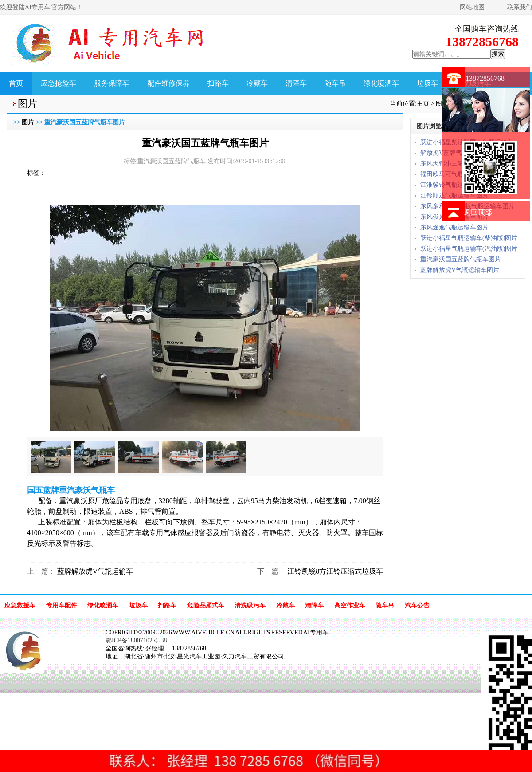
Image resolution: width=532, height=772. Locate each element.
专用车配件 (62, 605)
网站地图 (472, 7)
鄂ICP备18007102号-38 (136, 640)
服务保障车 (112, 83)
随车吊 (335, 83)
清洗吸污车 (250, 605)
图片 (28, 122)
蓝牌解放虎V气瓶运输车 (94, 571)
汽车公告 (417, 605)
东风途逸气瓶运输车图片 (454, 227)
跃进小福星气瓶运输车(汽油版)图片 (469, 249)
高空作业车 (350, 605)
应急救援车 (20, 605)
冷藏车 (257, 83)
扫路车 (218, 83)
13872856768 (485, 78)
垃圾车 (427, 83)
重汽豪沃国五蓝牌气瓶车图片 (461, 259)
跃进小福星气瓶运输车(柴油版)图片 (469, 238)
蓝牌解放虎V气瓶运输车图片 (460, 270)
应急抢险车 (59, 83)
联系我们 (520, 7)
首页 (16, 83)
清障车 (296, 83)
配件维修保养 (168, 83)
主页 (423, 104)
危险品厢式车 (206, 605)
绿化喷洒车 (381, 83)
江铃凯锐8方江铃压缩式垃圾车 (334, 571)
